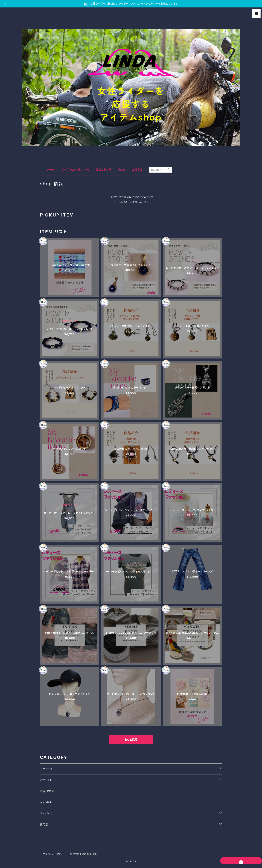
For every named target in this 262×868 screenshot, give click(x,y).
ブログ (122, 170)
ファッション (47, 813)
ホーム (50, 170)
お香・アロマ (47, 791)
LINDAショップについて (75, 170)
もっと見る (131, 739)
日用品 (44, 824)
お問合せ (137, 170)
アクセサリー (47, 769)
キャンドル (46, 802)
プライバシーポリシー (54, 854)
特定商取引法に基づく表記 (84, 854)
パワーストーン (48, 780)
